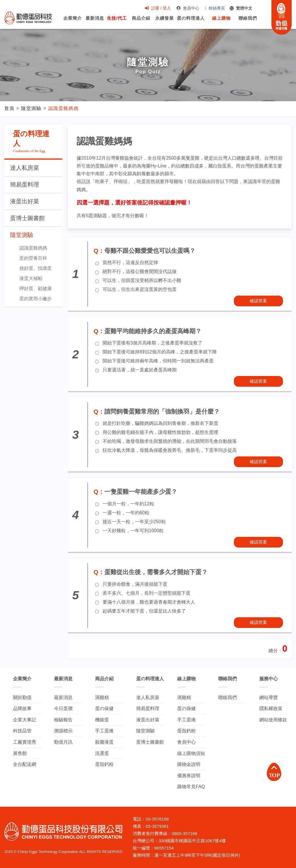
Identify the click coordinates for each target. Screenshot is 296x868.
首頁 (9, 108)
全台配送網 (25, 764)
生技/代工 (117, 21)
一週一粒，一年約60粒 (126, 513)
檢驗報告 (63, 720)
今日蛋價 (63, 708)
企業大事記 (25, 720)
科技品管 (22, 731)
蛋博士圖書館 (27, 218)
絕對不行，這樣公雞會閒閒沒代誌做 (140, 271)
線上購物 (221, 21)
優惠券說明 (189, 776)
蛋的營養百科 (33, 258)
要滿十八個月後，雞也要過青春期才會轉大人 (149, 602)
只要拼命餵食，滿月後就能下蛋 (135, 584)
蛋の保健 (104, 708)
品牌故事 (22, 708)
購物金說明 (189, 764)
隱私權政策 (271, 708)
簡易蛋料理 (25, 185)
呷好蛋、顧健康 (36, 289)
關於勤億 (22, 697)
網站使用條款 (273, 720)
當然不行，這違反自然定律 (130, 262)
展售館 (20, 753)
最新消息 (95, 21)
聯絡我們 (248, 21)
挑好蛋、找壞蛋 (36, 268)
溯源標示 (63, 731)
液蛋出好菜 (25, 201)
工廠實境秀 (25, 742)
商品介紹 (141, 21)
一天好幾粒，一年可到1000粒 (133, 531)
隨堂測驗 (31, 108)
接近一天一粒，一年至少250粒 (134, 522)
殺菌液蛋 (104, 742)
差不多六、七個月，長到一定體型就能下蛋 (147, 593)
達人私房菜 (25, 168)
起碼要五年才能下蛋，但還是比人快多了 (144, 611)
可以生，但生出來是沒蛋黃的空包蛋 (140, 289)
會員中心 (188, 8)
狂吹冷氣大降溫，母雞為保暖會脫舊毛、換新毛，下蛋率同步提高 (170, 450)
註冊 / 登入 (158, 8)
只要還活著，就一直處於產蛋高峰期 (140, 370)
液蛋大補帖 (31, 278)
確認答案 (258, 301)
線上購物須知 (191, 753)
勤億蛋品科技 (28, 17)
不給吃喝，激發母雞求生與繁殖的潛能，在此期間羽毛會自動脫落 (170, 441)
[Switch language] (241, 8)
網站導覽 (269, 697)
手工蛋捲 (104, 731)
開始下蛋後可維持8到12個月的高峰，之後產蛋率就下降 (160, 352)
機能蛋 (102, 720)
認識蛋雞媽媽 (33, 248)
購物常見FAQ (191, 787)
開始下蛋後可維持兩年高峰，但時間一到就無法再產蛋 (158, 361)
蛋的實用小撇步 (36, 299)
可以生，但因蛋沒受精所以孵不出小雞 (142, 280)
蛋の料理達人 (191, 21)
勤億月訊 (63, 742)
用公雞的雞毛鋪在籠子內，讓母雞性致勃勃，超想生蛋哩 (160, 432)
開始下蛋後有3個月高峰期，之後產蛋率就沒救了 (152, 343)
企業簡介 (72, 21)
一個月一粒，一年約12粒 (128, 504)
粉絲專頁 (215, 8)
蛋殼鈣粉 (104, 764)
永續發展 (164, 21)
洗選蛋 (102, 753)
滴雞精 (102, 697)
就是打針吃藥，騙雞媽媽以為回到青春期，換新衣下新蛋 (160, 423)
